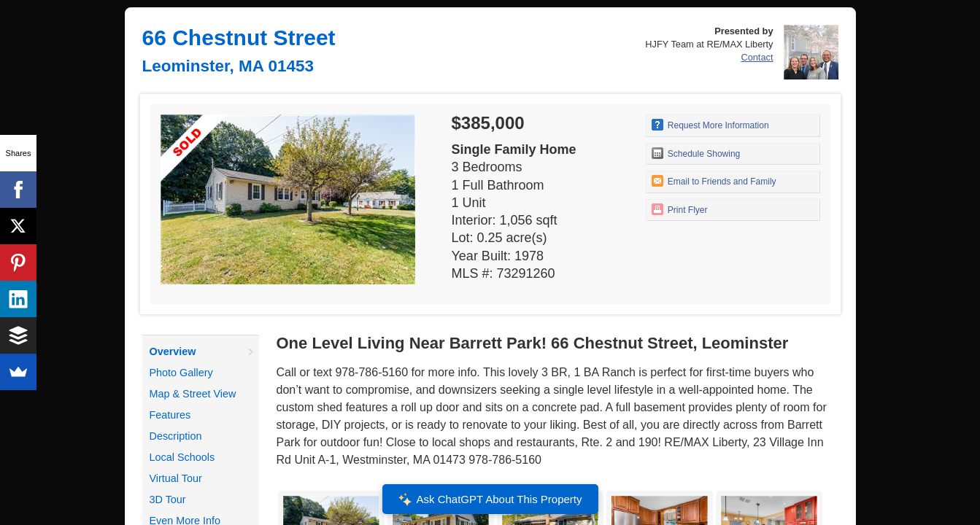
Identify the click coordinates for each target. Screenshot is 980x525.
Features (170, 415)
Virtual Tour (176, 478)
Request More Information (710, 125)
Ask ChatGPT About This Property (490, 499)
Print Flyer (680, 209)
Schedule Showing (696, 153)
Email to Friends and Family (714, 181)
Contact (757, 57)
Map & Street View (193, 394)
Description (176, 436)
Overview (173, 351)
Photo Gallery (181, 373)
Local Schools (182, 457)
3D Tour (168, 499)
